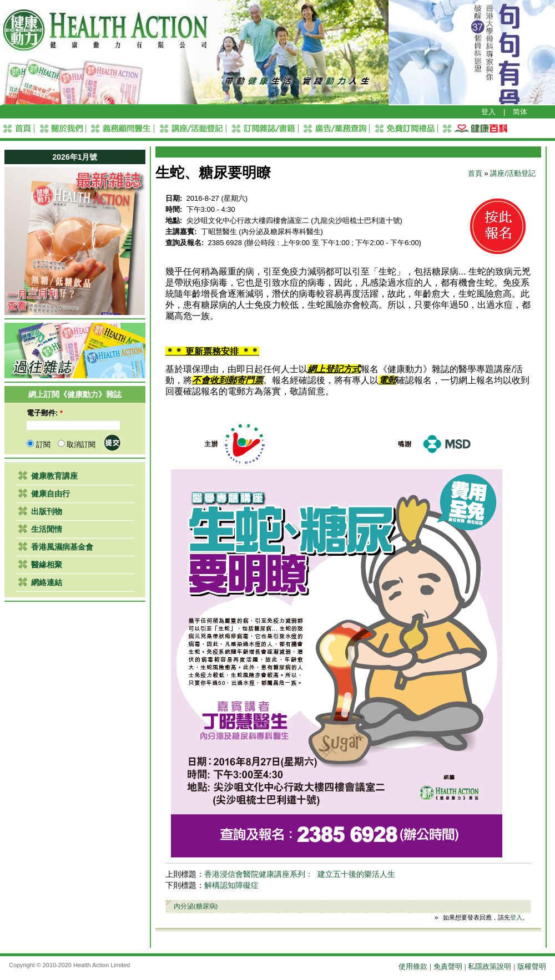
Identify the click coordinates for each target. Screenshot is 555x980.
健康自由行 (51, 494)
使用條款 (413, 966)
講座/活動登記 (513, 173)
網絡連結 (47, 582)
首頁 (475, 173)
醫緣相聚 (47, 565)
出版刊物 (47, 511)
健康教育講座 (54, 476)
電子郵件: (45, 413)
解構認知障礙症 (231, 885)
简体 (520, 112)
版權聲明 (532, 966)
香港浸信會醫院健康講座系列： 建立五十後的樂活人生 (300, 874)
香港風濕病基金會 (62, 547)
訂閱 (39, 445)
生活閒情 (47, 529)
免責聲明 (448, 966)
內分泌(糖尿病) (196, 906)
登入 (488, 112)
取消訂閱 (77, 445)
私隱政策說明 (490, 966)
